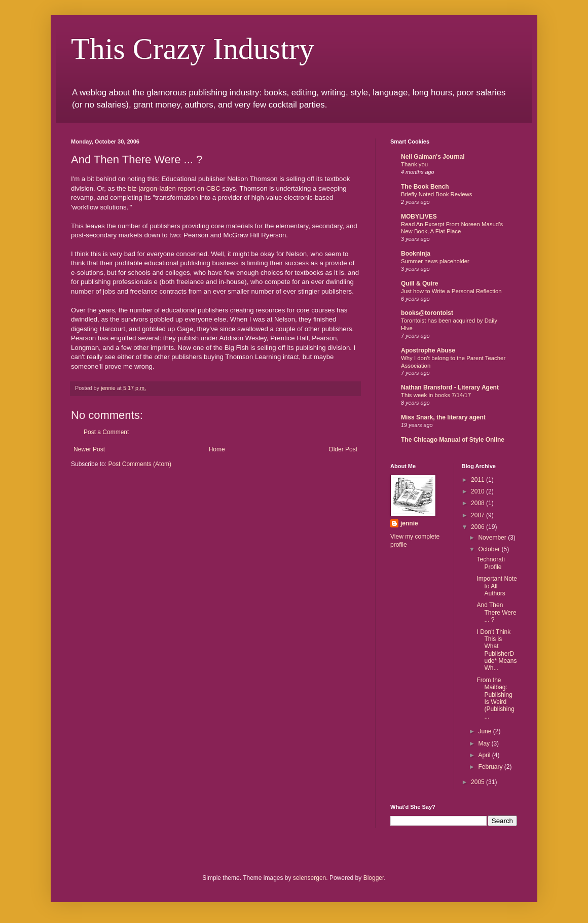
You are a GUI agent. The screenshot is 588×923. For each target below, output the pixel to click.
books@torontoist (427, 313)
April (485, 755)
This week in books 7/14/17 (436, 395)
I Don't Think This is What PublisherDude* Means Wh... (497, 650)
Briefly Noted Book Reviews (437, 194)
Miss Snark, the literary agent (443, 417)
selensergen (309, 878)
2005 (479, 782)
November (493, 538)
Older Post (343, 449)
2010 (479, 491)
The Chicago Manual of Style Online (453, 440)
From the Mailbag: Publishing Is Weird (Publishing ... (495, 698)
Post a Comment (106, 432)
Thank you (414, 164)
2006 (479, 527)
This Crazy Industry (193, 49)
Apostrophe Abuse (428, 350)
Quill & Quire (419, 283)
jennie (409, 523)
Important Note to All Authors (497, 586)
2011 (479, 480)
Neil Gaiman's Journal (433, 157)
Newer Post (89, 449)
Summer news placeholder (435, 261)
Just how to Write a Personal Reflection (451, 291)
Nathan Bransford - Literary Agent (450, 387)
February (491, 767)
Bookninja (416, 254)
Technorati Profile (490, 563)
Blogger (374, 878)
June (485, 731)
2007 (479, 515)
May (485, 743)
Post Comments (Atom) (140, 464)
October (490, 549)
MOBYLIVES (419, 217)
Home (217, 449)
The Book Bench (425, 187)
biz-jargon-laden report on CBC (174, 188)
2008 (479, 503)
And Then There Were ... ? (496, 612)
